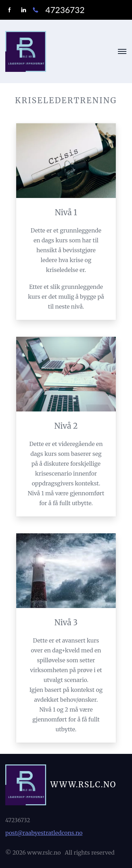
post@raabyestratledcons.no (44, 833)
